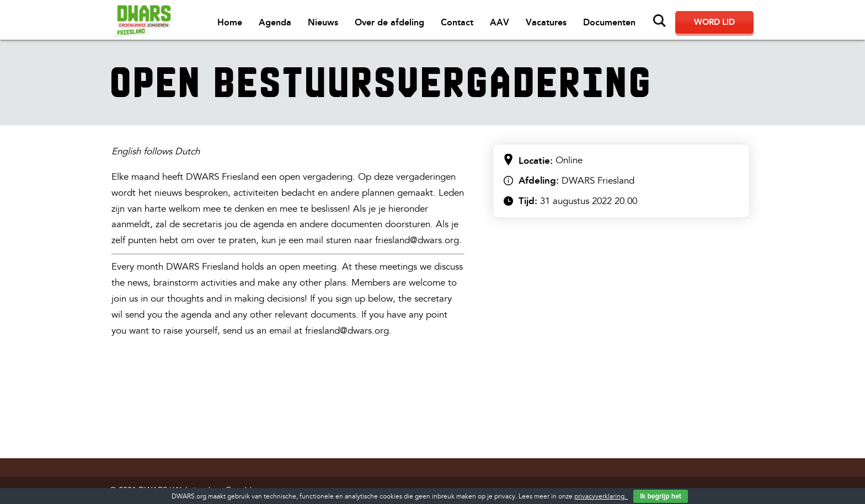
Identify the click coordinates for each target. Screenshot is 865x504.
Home (230, 22)
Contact (457, 22)
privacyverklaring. (601, 497)
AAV (500, 22)
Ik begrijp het (661, 496)
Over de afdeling (389, 22)
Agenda (275, 22)
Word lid (714, 22)
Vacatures (546, 22)
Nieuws (323, 22)
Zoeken (660, 21)
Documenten (609, 22)
